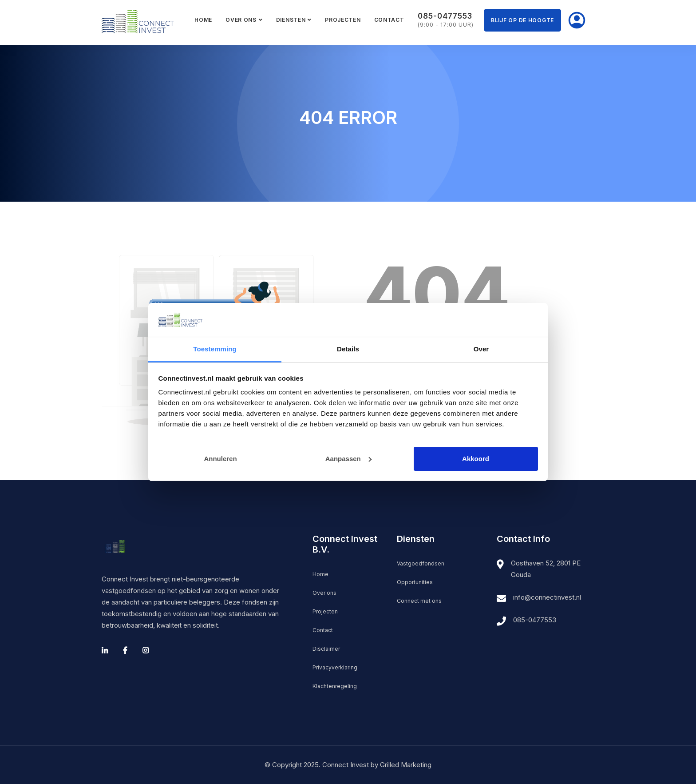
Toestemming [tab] (215, 349)
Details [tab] (348, 349)
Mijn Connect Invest (577, 20)
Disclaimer (326, 649)
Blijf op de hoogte (522, 20)
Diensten (291, 20)
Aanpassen (348, 459)
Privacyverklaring (335, 667)
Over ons (241, 20)
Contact (389, 20)
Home (203, 20)
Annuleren (220, 459)
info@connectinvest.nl (547, 597)
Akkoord (476, 459)
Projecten (343, 20)
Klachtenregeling (335, 686)
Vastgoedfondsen (421, 563)
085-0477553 (535, 620)
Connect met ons (419, 601)
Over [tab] (481, 349)
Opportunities (415, 582)
